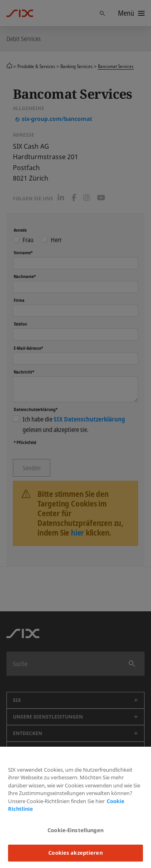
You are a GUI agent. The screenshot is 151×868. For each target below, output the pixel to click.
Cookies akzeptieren (75, 853)
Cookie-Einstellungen (75, 830)
